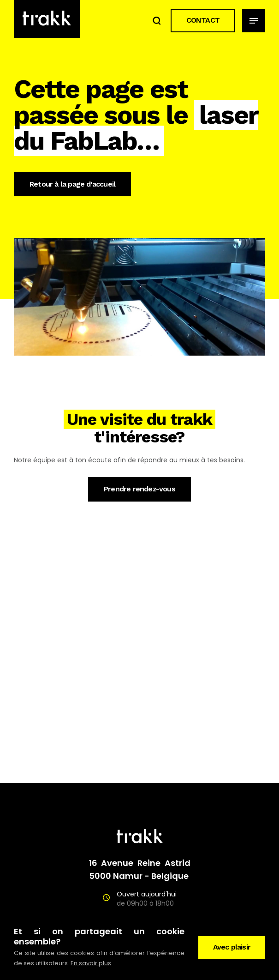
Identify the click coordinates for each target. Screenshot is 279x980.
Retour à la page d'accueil (72, 184)
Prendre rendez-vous (139, 489)
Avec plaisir (232, 947)
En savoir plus (91, 963)
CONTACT (203, 20)
